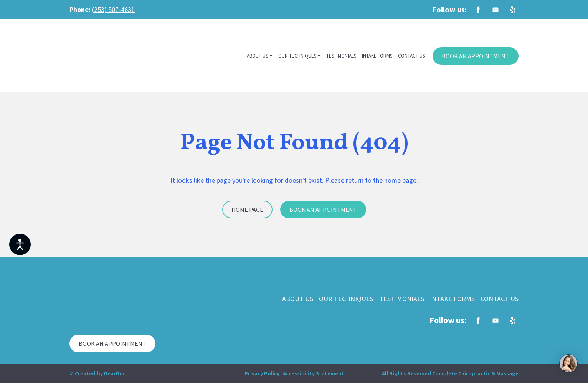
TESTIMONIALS (341, 56)
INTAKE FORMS (377, 56)
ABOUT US (257, 56)
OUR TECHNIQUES (297, 56)
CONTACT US (411, 56)
